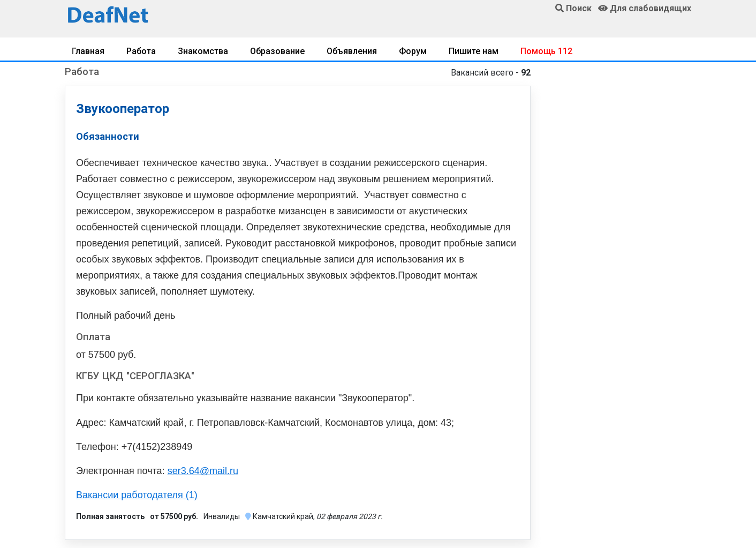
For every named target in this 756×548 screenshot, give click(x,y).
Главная (88, 51)
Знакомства (203, 51)
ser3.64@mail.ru (203, 471)
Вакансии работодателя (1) (137, 495)
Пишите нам (474, 51)
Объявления (352, 51)
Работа (141, 51)
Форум (413, 51)
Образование (277, 51)
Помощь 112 (546, 51)
